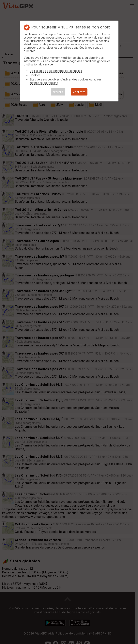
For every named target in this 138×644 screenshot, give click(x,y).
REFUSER (58, 92)
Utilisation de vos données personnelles (56, 71)
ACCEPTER (79, 92)
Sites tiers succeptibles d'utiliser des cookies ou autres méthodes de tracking (66, 81)
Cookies (35, 75)
